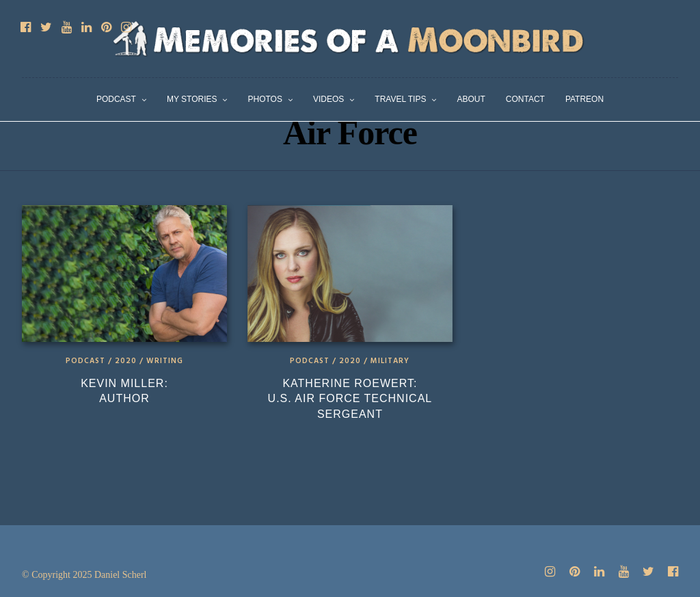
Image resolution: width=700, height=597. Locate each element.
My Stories (192, 99)
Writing (165, 361)
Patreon (584, 99)
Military (390, 361)
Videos (328, 99)
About (471, 99)
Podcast (116, 99)
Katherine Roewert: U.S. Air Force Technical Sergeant (350, 399)
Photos (265, 99)
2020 (126, 361)
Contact (525, 99)
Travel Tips (400, 99)
